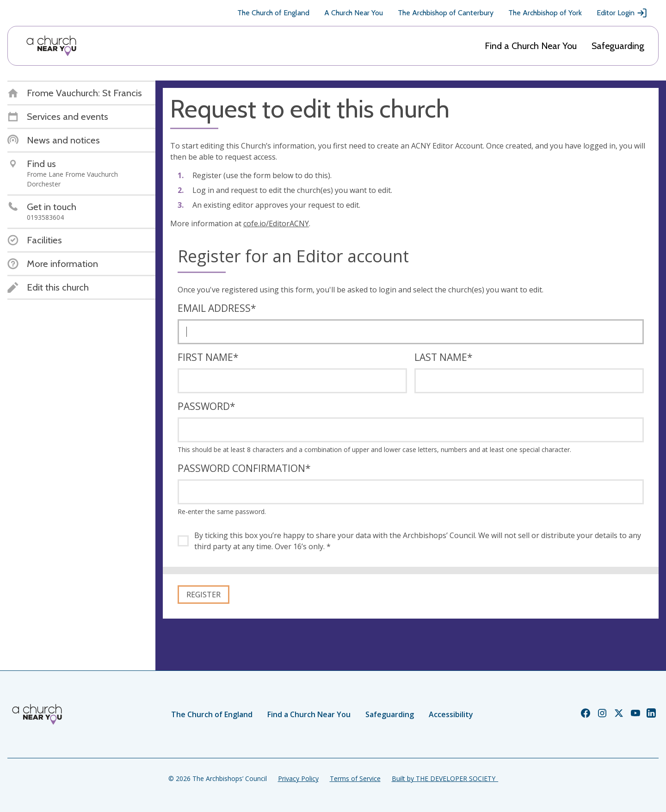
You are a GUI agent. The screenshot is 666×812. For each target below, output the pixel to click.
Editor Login (622, 13)
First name (208, 357)
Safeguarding (618, 46)
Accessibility (451, 714)
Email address (217, 308)
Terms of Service (355, 778)
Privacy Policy (298, 778)
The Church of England (273, 13)
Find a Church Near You (531, 46)
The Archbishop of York (545, 13)
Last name (444, 357)
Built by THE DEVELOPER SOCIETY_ (445, 778)
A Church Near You (354, 13)
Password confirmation (244, 468)
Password (207, 406)
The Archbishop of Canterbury (446, 13)
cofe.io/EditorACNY (276, 223)
